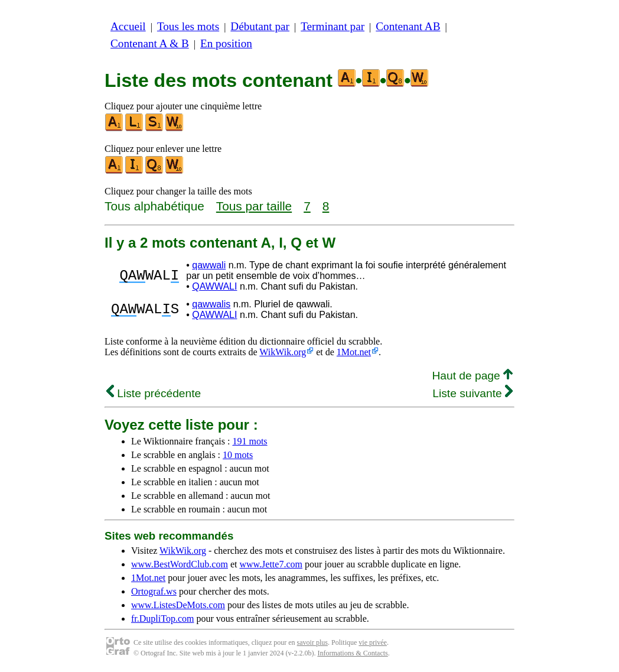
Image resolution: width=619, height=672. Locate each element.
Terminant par (333, 26)
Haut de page (472, 376)
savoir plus (312, 642)
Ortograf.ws (154, 591)
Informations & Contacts (352, 653)
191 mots (250, 441)
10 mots (238, 455)
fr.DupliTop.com (162, 619)
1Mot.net (354, 352)
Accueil (128, 26)
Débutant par (260, 26)
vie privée (373, 642)
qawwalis (211, 304)
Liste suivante (473, 393)
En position (226, 43)
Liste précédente (154, 393)
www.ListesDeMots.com (178, 605)
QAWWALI (214, 286)
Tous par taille (254, 206)
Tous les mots (188, 26)
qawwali (209, 265)
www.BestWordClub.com (180, 564)
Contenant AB (408, 26)
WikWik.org (283, 352)
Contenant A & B (150, 43)
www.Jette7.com (271, 564)
